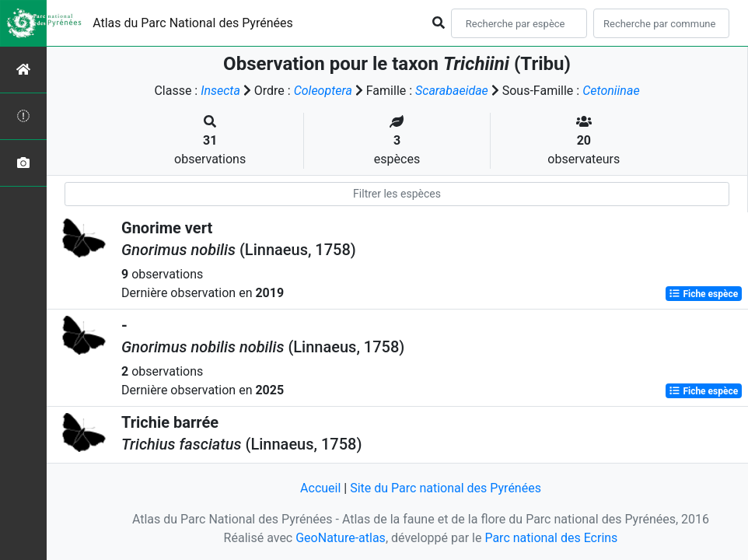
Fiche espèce (703, 294)
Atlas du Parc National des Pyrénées (193, 23)
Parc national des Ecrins (551, 538)
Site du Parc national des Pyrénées (446, 488)
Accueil (320, 488)
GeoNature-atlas (341, 538)
